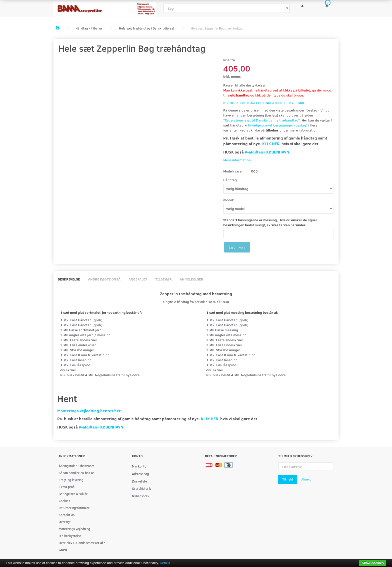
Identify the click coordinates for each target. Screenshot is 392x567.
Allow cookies (373, 563)
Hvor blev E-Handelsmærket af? (82, 543)
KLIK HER (271, 144)
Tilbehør (163, 279)
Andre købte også (104, 279)
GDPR (63, 550)
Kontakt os (67, 515)
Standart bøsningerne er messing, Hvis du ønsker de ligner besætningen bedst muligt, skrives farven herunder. (270, 222)
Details (165, 563)
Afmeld (306, 479)
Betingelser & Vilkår (73, 494)
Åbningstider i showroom (76, 466)
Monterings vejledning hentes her (89, 411)
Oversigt (65, 522)
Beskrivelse (69, 279)
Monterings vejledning (74, 529)
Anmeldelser (191, 279)
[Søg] (287, 8)
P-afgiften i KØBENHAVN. (268, 152)
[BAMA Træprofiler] (105, 8)
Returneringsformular (74, 508)
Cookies (64, 501)
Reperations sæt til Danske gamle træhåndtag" (262, 120)
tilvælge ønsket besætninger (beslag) (278, 125)
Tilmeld (287, 479)
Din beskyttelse (70, 536)
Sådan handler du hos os (76, 473)
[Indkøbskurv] (330, 6)
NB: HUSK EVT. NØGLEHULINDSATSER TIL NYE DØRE (264, 103)
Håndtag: (230, 180)
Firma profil (67, 487)
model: (229, 200)
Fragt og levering (71, 480)
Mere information (237, 160)
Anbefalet (138, 279)
